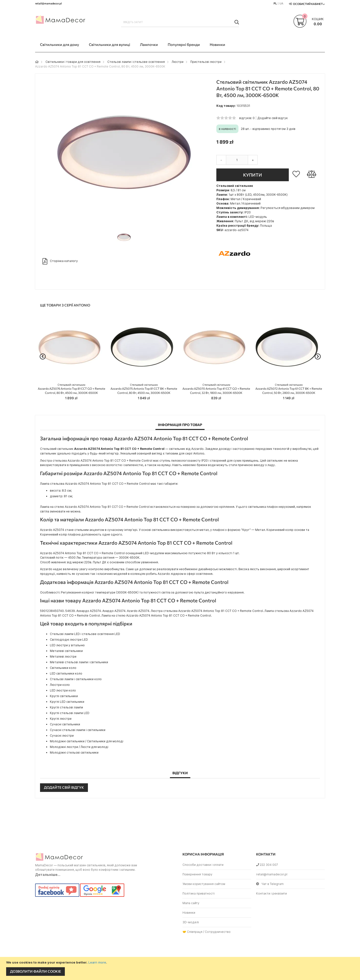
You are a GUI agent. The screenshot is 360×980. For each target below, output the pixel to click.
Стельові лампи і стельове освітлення (136, 62)
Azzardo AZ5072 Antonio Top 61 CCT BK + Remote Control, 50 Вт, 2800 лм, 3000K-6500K (289, 389)
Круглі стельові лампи (66, 707)
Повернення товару (197, 874)
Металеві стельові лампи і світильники (79, 662)
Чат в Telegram (270, 884)
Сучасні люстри (62, 736)
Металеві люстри (63, 656)
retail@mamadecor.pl (272, 874)
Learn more (97, 962)
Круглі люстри (61, 719)
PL (275, 3)
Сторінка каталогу (60, 261)
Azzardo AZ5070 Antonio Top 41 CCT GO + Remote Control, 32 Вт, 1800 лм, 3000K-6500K (216, 389)
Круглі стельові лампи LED (70, 713)
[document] (181, 968)
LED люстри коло (63, 690)
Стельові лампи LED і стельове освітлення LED (85, 634)
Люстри (178, 62)
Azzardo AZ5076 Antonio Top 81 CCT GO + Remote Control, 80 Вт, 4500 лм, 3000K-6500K (71, 389)
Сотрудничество (218, 932)
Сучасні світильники (65, 724)
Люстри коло (60, 685)
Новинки (189, 913)
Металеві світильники (66, 651)
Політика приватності (199, 893)
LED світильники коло (66, 673)
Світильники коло (63, 668)
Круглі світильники (64, 696)
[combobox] (180, 22)
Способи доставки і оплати (203, 865)
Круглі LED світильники (67, 702)
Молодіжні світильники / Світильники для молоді (87, 741)
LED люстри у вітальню (67, 645)
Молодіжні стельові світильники (74, 752)
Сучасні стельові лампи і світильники (78, 730)
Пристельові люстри (206, 62)
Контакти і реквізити (271, 893)
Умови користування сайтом (204, 884)
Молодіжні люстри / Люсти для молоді (79, 747)
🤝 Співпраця (192, 932)
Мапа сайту (191, 903)
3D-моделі (191, 922)
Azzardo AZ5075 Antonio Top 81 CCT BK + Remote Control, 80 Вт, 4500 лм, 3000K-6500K (144, 389)
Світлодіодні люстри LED (69, 640)
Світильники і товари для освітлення (73, 62)
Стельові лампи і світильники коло (76, 679)
